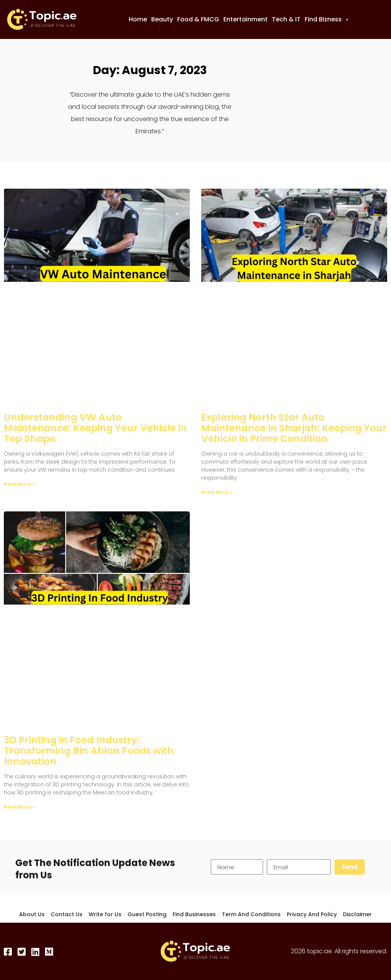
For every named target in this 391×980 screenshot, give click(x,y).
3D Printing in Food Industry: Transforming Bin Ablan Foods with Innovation (89, 751)
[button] (327, 19)
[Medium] (50, 952)
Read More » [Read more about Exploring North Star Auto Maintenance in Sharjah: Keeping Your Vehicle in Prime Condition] (217, 492)
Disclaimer (357, 914)
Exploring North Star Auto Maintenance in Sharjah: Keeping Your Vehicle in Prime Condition (294, 428)
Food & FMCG (198, 19)
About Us (32, 914)
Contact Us (67, 914)
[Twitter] (22, 952)
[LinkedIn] (36, 952)
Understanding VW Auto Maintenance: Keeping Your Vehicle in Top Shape (95, 428)
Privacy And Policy (312, 914)
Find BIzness (327, 19)
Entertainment (246, 19)
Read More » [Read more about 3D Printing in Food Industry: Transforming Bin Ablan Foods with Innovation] (19, 807)
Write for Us (105, 914)
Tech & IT (286, 19)
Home (138, 19)
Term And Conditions (251, 914)
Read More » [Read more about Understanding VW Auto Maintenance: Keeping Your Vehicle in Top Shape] (19, 484)
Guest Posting (147, 914)
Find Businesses (194, 914)
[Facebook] (8, 952)
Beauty (162, 19)
